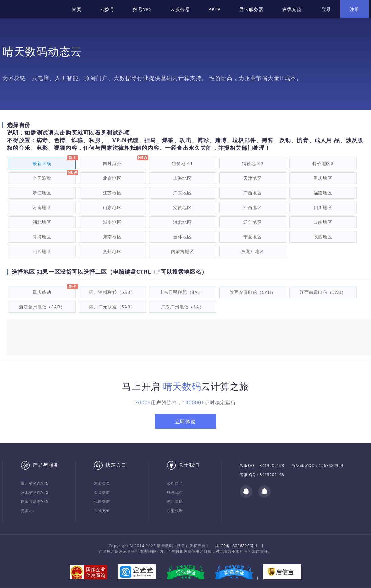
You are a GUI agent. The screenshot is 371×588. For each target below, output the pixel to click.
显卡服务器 (251, 9)
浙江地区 (42, 193)
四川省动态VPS (35, 483)
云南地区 (323, 222)
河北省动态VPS (35, 492)
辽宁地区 (253, 222)
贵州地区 (112, 251)
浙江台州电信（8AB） (42, 307)
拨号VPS (143, 9)
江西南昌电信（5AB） (323, 292)
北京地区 (112, 178)
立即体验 (185, 421)
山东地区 (112, 207)
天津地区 (253, 178)
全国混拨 (42, 178)
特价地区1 (183, 164)
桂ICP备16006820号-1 (236, 546)
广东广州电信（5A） (182, 307)
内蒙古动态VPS (35, 501)
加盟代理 (175, 511)
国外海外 (112, 164)
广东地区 (182, 193)
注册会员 (102, 483)
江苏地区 (112, 193)
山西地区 (42, 251)
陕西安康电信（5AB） (253, 292)
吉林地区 (182, 237)
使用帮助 (175, 501)
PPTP (215, 9)
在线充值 (292, 9)
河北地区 (182, 222)
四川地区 (323, 207)
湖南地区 (112, 222)
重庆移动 (42, 292)
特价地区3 (323, 164)
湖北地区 (42, 222)
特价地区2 (253, 164)
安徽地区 (182, 207)
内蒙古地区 (183, 251)
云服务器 (180, 9)
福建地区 (323, 193)
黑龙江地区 (253, 251)
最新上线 (42, 164)
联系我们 (175, 492)
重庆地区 (323, 178)
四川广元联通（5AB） (112, 307)
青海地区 (42, 237)
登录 (326, 9)
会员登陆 (102, 492)
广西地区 (253, 193)
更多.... (28, 511)
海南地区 (112, 237)
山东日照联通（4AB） (183, 292)
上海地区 (182, 178)
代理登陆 (102, 501)
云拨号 (107, 9)
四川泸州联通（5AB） (112, 292)
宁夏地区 (253, 237)
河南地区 (42, 207)
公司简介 (175, 483)
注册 (355, 9)
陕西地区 (323, 237)
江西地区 (253, 207)
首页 (77, 9)
